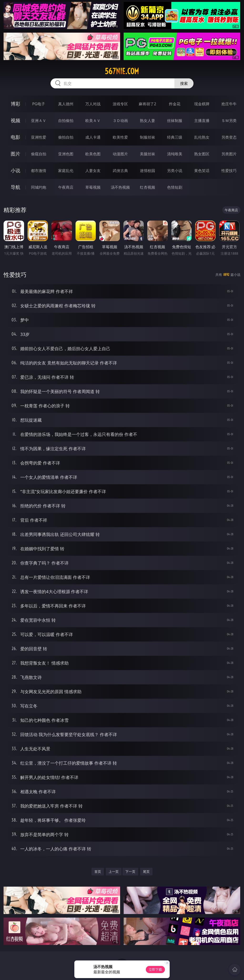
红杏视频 (147, 187)
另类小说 (175, 171)
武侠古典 (120, 171)
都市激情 (39, 171)
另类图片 (229, 154)
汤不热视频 (120, 187)
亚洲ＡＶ (39, 121)
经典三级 (175, 137)
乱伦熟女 (202, 137)
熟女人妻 (147, 121)
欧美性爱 (120, 137)
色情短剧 (175, 187)
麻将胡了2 (147, 104)
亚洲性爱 (39, 137)
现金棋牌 (202, 104)
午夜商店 (66, 187)
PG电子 (38, 104)
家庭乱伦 (66, 171)
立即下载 (155, 969)
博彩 (15, 104)
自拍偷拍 (66, 121)
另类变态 (229, 137)
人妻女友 (93, 171)
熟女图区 (202, 154)
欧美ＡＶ (93, 121)
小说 (15, 170)
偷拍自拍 (66, 137)
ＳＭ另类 (229, 121)
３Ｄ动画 (120, 121)
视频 (15, 120)
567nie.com (122, 71)
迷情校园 (147, 171)
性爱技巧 (229, 171)
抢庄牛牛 (229, 104)
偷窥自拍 (39, 154)
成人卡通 (93, 137)
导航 (15, 187)
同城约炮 (39, 187)
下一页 (130, 871)
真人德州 (66, 104)
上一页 (114, 871)
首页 (98, 871)
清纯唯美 (175, 154)
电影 (15, 137)
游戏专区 (120, 104)
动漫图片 (120, 154)
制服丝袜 (147, 137)
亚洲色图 (66, 154)
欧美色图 (93, 154)
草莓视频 (93, 187)
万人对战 (93, 104)
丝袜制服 (175, 121)
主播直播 (202, 121)
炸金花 (175, 104)
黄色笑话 (202, 171)
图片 (15, 154)
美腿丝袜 (147, 154)
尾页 (146, 871)
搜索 (184, 83)
